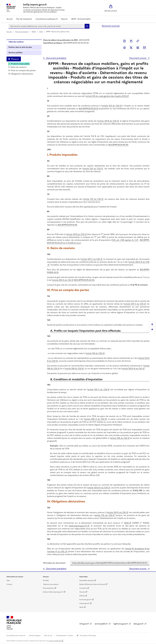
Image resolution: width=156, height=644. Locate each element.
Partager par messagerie (144, 48)
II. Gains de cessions (17, 67)
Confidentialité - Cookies (65, 636)
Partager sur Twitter (131, 48)
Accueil (10, 19)
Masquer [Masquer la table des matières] (15, 59)
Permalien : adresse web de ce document (138, 41)
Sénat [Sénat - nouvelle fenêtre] (81, 607)
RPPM (34, 32)
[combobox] (47, 26)
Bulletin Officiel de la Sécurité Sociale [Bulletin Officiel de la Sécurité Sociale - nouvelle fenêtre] (92, 584)
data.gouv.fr (139, 624)
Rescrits (64, 19)
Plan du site (48, 636)
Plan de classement (22, 32)
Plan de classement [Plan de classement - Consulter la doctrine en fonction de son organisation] (24, 19)
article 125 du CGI (111, 106)
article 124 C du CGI (91, 259)
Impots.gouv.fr (84, 603)
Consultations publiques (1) (47, 19)
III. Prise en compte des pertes (22, 70)
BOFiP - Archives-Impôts (81, 19)
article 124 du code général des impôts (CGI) (106, 96)
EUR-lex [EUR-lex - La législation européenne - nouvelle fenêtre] (82, 596)
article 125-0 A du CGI (98, 488)
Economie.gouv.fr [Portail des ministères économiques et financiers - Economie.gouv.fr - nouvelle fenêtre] (85, 600)
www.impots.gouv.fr (78, 526)
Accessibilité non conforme (16, 636)
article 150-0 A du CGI (132, 369)
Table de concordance (51, 584)
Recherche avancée (111, 26)
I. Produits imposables (19, 64)
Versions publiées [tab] (15, 53)
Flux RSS (46, 581)
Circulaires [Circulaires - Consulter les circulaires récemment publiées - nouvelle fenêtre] (83, 588)
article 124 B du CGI (107, 121)
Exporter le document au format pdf (124, 41)
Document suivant (138, 58)
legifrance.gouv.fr (121, 624)
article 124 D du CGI (116, 512)
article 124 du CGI (92, 169)
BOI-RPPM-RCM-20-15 (89, 109)
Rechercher (87, 26)
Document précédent (56, 58)
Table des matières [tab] (16, 42)
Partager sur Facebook (124, 48)
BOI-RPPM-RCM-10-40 (67, 225)
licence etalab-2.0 (55, 641)
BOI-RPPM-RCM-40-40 (118, 145)
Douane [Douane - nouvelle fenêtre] (82, 592)
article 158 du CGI (119, 438)
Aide (8, 581)
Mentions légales (35, 636)
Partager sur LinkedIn (138, 48)
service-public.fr (101, 624)
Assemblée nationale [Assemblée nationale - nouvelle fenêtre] (87, 581)
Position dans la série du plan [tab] (20, 47)
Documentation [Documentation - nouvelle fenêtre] (48, 588)
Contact (9, 584)
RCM (41, 32)
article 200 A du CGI (62, 280)
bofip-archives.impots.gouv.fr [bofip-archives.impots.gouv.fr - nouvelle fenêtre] (53, 592)
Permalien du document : (55, 563)
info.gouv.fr (84, 624)
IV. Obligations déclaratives (21, 74)
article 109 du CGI (73, 369)
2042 (126, 523)
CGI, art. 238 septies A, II (124, 240)
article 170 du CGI (103, 515)
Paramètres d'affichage (88, 636)
